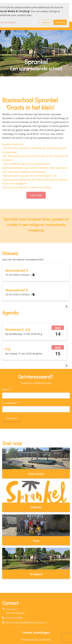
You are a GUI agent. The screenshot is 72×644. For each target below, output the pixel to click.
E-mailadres (10, 403)
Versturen (12, 418)
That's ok (60, 22)
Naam (7, 389)
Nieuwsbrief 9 (17, 270)
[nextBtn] (67, 306)
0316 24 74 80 (14, 618)
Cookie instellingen (36, 633)
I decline (46, 22)
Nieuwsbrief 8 (17, 290)
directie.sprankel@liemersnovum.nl (26, 622)
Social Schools (43, 640)
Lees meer (36, 195)
